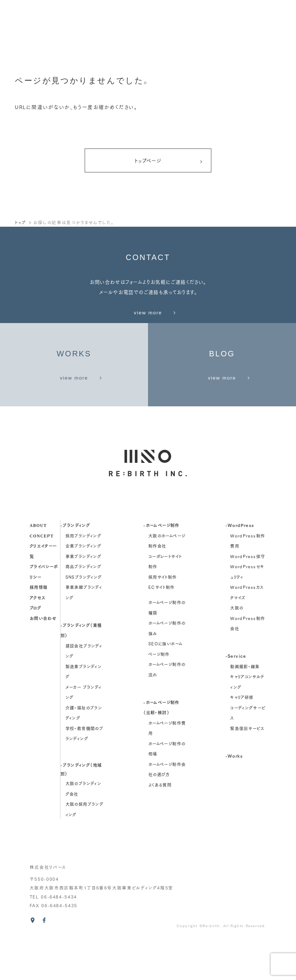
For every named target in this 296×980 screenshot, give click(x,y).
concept (42, 576)
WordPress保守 (248, 597)
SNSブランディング (84, 617)
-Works (234, 796)
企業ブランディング (83, 587)
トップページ (169, 162)
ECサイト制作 (162, 628)
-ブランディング (75, 566)
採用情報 (39, 628)
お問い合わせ (43, 659)
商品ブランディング (83, 607)
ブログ (35, 648)
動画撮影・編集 (245, 707)
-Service (236, 697)
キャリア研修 (242, 738)
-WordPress (240, 566)
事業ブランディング (83, 597)
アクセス (38, 638)
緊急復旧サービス (247, 769)
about (38, 566)
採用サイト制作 (163, 617)
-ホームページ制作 (161, 566)
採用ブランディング (83, 576)
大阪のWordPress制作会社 (248, 659)
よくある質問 (160, 825)
